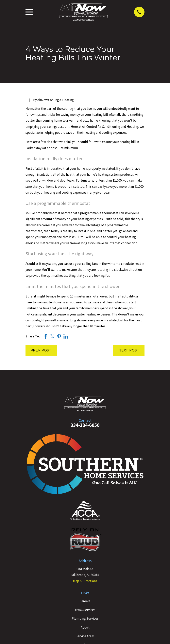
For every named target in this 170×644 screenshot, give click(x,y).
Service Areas (85, 636)
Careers (85, 601)
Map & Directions (85, 581)
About (85, 627)
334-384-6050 (85, 425)
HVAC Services (85, 610)
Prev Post (41, 350)
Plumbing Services (85, 618)
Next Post (129, 350)
